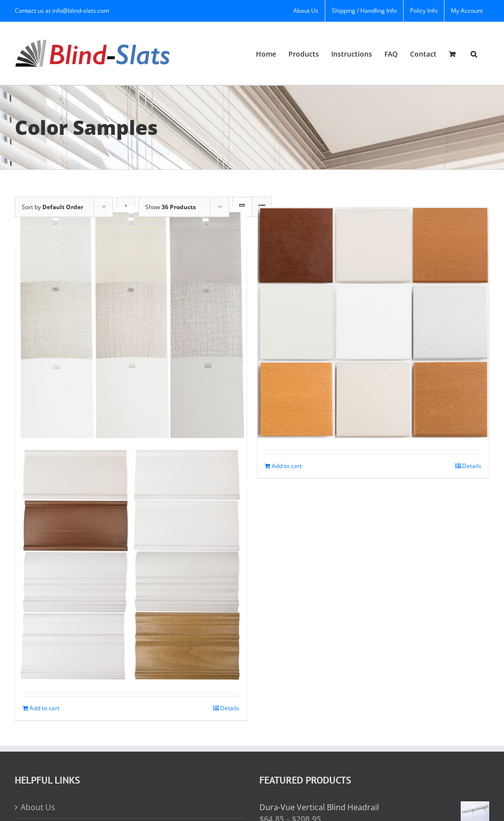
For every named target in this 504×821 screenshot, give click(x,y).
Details (472, 466)
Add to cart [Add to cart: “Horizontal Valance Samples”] (45, 708)
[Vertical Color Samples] (131, 322)
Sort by (52, 207)
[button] (474, 53)
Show (171, 207)
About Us (38, 807)
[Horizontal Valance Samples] (131, 565)
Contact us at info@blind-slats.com (62, 11)
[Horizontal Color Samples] (373, 322)
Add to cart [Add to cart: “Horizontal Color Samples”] (287, 466)
